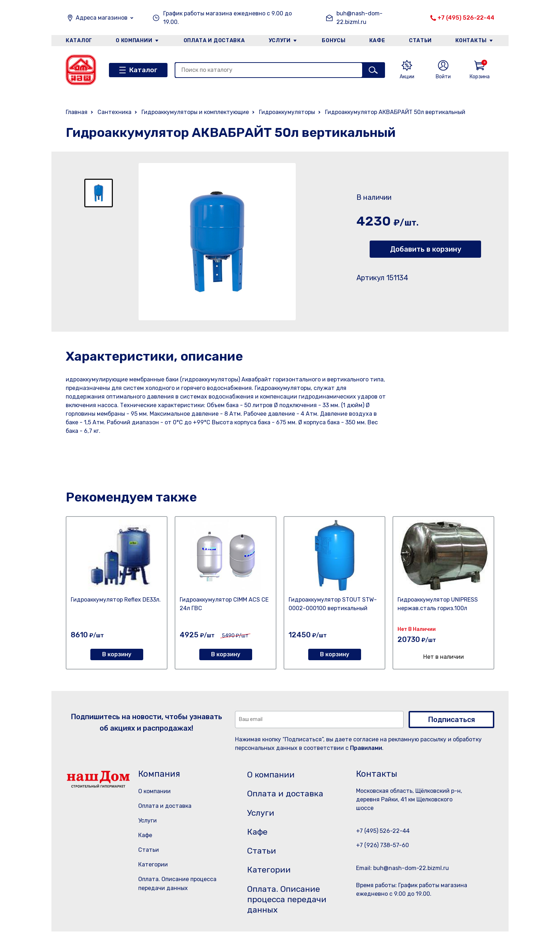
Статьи (421, 41)
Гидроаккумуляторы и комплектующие (195, 112)
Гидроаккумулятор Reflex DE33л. (116, 600)
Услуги (280, 41)
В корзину (117, 654)
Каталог (79, 41)
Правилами (366, 748)
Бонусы (334, 41)
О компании (134, 41)
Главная (77, 112)
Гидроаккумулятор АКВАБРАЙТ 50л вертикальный (395, 112)
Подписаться (451, 720)
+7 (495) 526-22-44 (466, 18)
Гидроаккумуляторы (287, 112)
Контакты (472, 41)
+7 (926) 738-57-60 (382, 845)
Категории (153, 864)
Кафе (377, 41)
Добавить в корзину (426, 249)
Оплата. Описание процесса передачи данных (288, 901)
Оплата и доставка (214, 41)
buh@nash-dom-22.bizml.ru (359, 18)
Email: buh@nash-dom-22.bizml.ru (402, 868)
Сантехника (114, 112)
